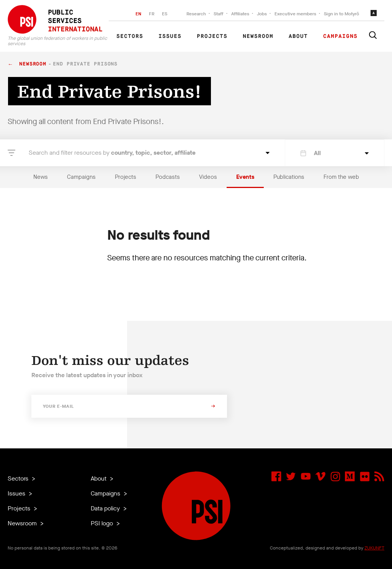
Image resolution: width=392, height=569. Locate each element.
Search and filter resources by (112, 153)
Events (245, 177)
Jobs (262, 14)
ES (165, 14)
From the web (341, 177)
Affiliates (240, 14)
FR (152, 14)
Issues (170, 36)
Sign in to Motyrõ (341, 14)
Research (196, 14)
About (298, 36)
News (41, 177)
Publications (289, 177)
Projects (212, 36)
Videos (208, 177)
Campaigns (340, 36)
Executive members (295, 14)
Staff (219, 14)
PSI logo (103, 523)
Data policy (106, 508)
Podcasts (168, 177)
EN (138, 14)
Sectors (130, 36)
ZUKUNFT (374, 548)
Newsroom (258, 36)
